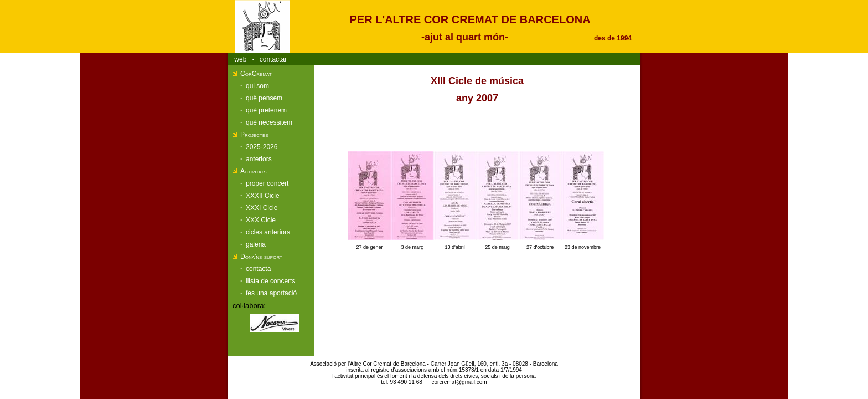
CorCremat (256, 74)
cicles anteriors (268, 232)
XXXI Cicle (262, 208)
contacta (258, 269)
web (240, 59)
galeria (256, 244)
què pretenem (266, 110)
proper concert (267, 183)
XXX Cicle (261, 220)
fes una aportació (271, 293)
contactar (273, 59)
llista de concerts (270, 281)
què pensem (264, 98)
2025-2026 (262, 147)
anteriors (259, 159)
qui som (257, 86)
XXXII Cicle (263, 196)
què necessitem (269, 122)
